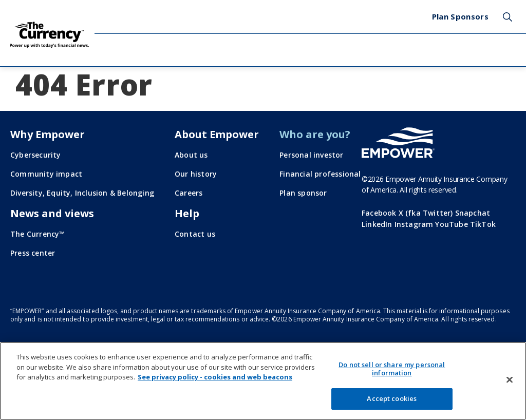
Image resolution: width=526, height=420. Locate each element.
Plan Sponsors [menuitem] (460, 16)
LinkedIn (377, 224)
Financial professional (320, 174)
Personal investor (311, 155)
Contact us (195, 234)
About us (191, 155)
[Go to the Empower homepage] (398, 143)
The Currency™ (38, 234)
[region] (263, 381)
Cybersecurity (36, 155)
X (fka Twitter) (426, 213)
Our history (196, 174)
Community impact (46, 174)
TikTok (483, 224)
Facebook (379, 213)
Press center (33, 253)
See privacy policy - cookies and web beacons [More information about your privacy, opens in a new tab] (215, 377)
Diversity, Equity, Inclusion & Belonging (82, 193)
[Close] (510, 380)
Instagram (414, 224)
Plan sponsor (303, 193)
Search (508, 17)
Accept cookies (392, 398)
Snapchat (473, 213)
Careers (189, 193)
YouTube (451, 224)
